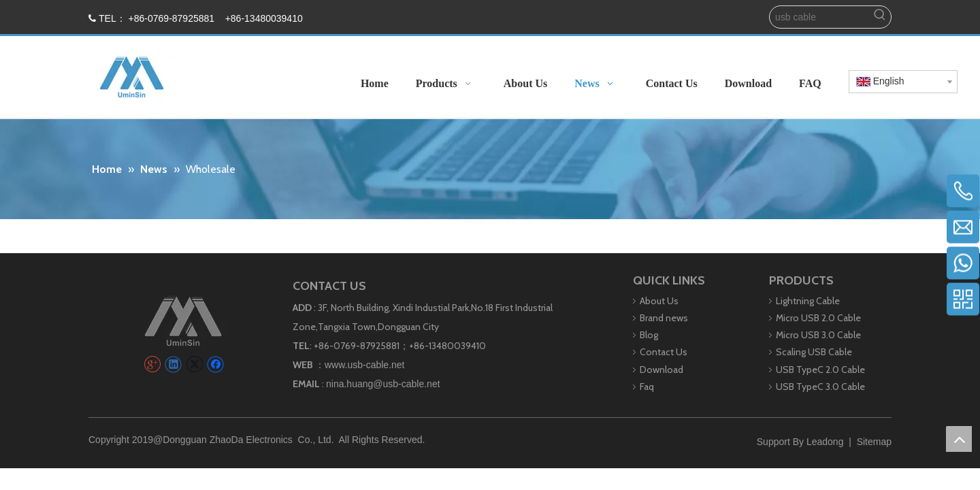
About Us (659, 301)
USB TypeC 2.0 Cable (820, 370)
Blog (649, 335)
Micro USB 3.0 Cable (818, 335)
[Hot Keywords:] (880, 17)
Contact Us (664, 352)
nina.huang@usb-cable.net (383, 384)
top (959, 439)
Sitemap (874, 442)
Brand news (664, 318)
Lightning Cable (808, 301)
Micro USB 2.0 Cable (818, 318)
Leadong (825, 442)
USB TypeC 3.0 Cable (820, 387)
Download (661, 370)
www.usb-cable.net (365, 365)
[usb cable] (819, 17)
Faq (647, 387)
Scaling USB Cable (814, 352)
